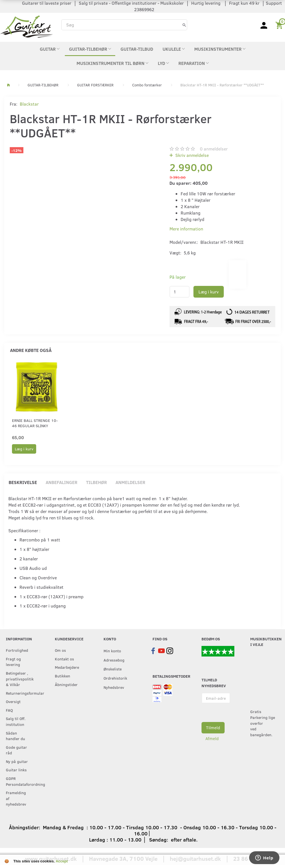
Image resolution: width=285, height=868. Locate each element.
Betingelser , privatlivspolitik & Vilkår (19, 679)
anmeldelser (214, 149)
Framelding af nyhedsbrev (16, 798)
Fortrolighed (17, 650)
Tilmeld (213, 728)
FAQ (9, 710)
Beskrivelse (23, 482)
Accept (62, 861)
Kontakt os (64, 659)
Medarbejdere (67, 667)
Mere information (186, 229)
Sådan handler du (15, 736)
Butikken (62, 676)
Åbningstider (66, 684)
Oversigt (13, 701)
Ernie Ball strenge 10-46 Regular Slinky (35, 423)
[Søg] (184, 25)
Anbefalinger (62, 482)
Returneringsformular (19, 693)
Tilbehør (96, 482)
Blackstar (29, 104)
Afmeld (212, 738)
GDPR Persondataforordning (19, 781)
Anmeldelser (130, 482)
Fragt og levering (13, 662)
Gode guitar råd (16, 750)
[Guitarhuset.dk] (26, 26)
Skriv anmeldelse (191, 155)
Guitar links (16, 770)
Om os (60, 650)
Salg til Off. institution (16, 721)
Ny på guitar (17, 761)
